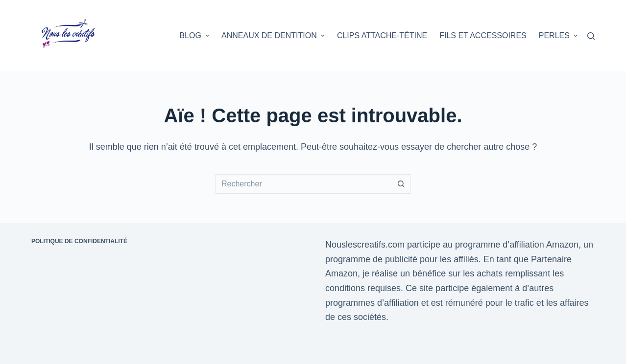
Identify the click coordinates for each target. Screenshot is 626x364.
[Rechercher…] (303, 184)
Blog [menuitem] (195, 36)
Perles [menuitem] (558, 36)
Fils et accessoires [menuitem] (483, 35)
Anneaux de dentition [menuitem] (274, 36)
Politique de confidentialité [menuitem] (79, 241)
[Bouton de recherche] (401, 184)
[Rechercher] (591, 36)
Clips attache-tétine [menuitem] (382, 35)
